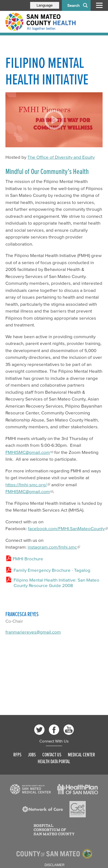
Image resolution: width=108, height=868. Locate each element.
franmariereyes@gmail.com (33, 632)
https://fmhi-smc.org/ (26, 485)
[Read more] (30, 789)
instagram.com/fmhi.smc (52, 547)
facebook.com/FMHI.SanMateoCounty (66, 528)
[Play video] (54, 120)
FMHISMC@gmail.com (28, 452)
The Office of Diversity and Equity (61, 157)
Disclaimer (54, 865)
